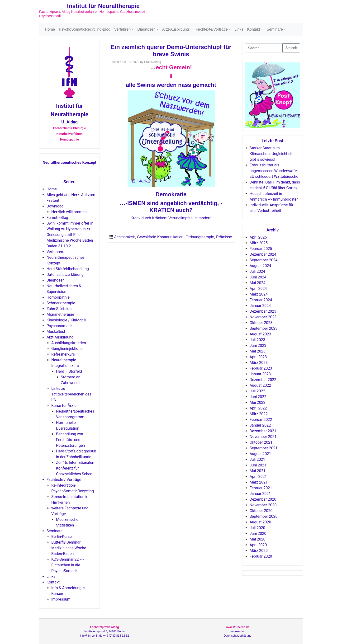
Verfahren (122, 29)
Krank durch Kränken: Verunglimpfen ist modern (171, 218)
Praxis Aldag (153, 62)
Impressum (61, 599)
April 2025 (258, 237)
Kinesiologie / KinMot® (66, 320)
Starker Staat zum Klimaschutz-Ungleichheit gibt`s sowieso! (271, 154)
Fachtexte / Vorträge (64, 480)
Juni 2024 (258, 277)
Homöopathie (58, 297)
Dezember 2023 (263, 311)
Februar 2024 (261, 300)
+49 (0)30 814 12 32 (116, 636)
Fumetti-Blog (57, 218)
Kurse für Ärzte (64, 406)
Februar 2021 (261, 488)
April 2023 (258, 357)
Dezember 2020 (263, 499)
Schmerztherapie (61, 303)
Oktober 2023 (261, 323)
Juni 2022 (258, 397)
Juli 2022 (257, 391)
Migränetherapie (60, 314)
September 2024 (264, 260)
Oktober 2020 (261, 511)
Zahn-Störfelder (60, 309)
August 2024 (260, 266)
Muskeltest (56, 331)
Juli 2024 (257, 271)
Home (50, 29)
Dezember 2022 (263, 380)
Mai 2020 (258, 539)
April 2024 (258, 289)
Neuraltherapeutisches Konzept (69, 162)
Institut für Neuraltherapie (103, 6)
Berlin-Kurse (62, 537)
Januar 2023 (260, 374)
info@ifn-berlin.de (91, 636)
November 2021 (263, 437)
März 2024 (259, 294)
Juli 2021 (257, 459)
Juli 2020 (257, 528)
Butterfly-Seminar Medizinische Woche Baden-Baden (69, 548)
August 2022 (260, 385)
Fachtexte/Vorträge (212, 29)
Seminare (275, 29)
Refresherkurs (63, 354)
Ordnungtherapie (200, 237)
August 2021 (260, 454)
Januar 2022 (260, 425)
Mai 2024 (258, 283)
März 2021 (259, 482)
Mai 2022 (258, 402)
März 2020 (259, 551)
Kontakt (253, 29)
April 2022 (258, 408)
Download (55, 206)
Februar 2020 (261, 556)
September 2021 (264, 448)
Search (291, 48)
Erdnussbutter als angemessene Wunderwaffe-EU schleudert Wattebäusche (274, 171)
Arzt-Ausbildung (176, 29)
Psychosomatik (59, 326)
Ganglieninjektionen (68, 349)
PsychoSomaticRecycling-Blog (85, 29)
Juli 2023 (257, 340)
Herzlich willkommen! (69, 212)
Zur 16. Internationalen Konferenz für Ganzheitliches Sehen (75, 468)
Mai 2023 (258, 351)
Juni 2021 (258, 465)
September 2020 (264, 516)
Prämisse (224, 237)
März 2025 (259, 243)
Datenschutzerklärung (65, 275)
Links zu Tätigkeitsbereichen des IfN (71, 394)
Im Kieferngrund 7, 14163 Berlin (104, 631)
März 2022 (259, 414)
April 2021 (258, 477)
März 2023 (259, 363)
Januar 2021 (260, 494)
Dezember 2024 (263, 254)
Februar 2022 (261, 420)
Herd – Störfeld (69, 371)
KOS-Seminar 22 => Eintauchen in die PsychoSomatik (68, 565)
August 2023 (260, 334)
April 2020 (258, 545)
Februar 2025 (261, 249)
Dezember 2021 (263, 431)
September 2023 (264, 328)
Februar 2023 (261, 368)
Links (239, 29)
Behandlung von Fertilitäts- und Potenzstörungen (70, 440)
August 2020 (260, 522)
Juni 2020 (258, 534)
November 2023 (263, 317)
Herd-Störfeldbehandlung (68, 269)
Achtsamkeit (125, 237)
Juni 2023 (258, 346)
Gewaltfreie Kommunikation (160, 237)
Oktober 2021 (261, 442)
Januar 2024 (260, 306)
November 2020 (263, 505)
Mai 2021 (258, 471)
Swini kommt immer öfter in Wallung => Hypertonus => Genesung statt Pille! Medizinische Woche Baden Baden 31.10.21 (70, 235)
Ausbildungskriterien (69, 343)
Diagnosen (146, 29)
